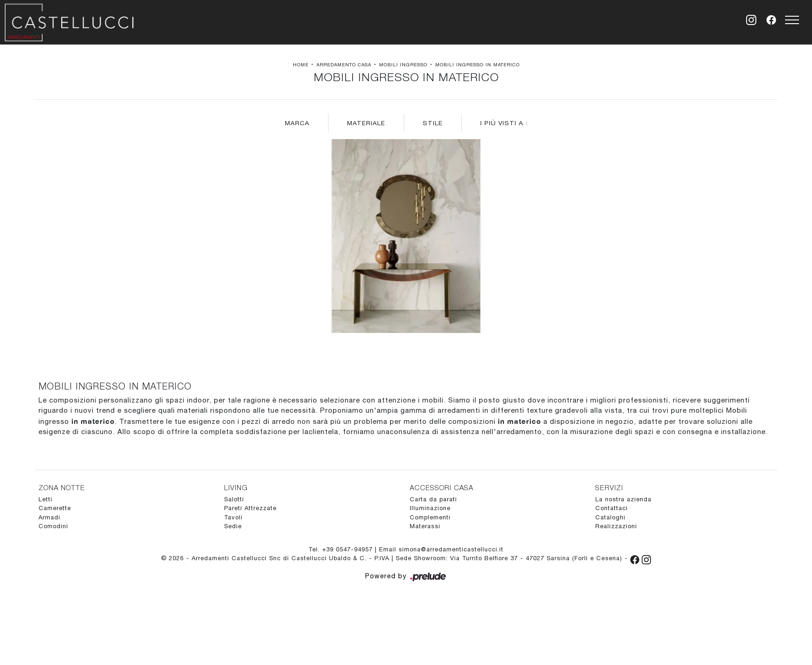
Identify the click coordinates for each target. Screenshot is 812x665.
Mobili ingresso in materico (477, 64)
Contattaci (612, 508)
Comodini (53, 526)
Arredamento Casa (344, 64)
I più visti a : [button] (504, 123)
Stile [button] (433, 123)
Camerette (55, 508)
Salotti (234, 499)
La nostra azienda (623, 499)
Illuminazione (430, 508)
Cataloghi (610, 517)
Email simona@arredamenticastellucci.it (441, 549)
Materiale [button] (366, 123)
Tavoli (233, 517)
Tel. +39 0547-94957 (342, 549)
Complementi (430, 517)
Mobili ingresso (403, 64)
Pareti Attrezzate (250, 508)
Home (301, 64)
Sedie (233, 526)
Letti (45, 499)
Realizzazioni (616, 526)
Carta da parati (433, 499)
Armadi (49, 517)
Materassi (425, 526)
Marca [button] (297, 123)
